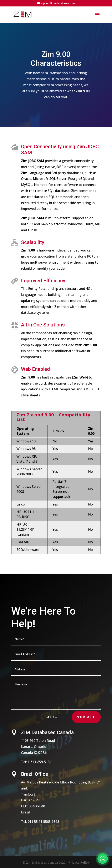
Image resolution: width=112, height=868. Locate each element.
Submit (86, 717)
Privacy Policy (79, 862)
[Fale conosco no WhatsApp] (103, 859)
